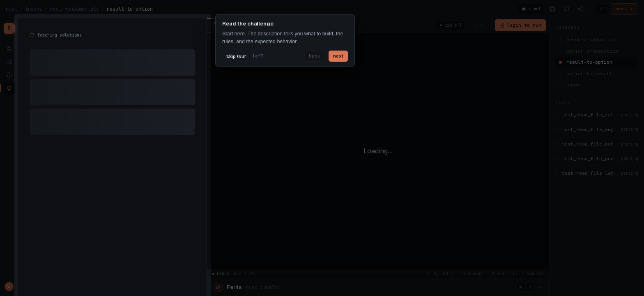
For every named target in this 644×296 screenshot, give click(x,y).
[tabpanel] (112, 86)
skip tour (236, 56)
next (338, 56)
